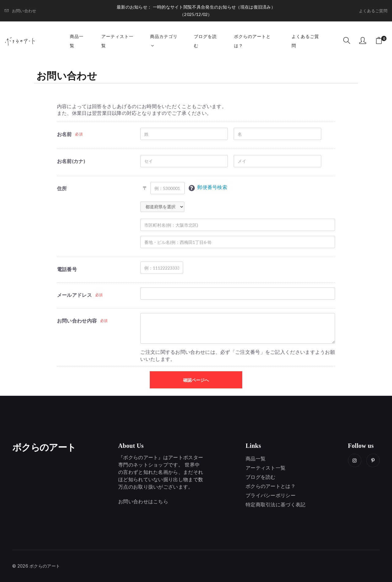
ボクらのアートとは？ (252, 41)
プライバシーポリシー (271, 495)
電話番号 (67, 269)
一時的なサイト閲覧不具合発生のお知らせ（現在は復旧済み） (214, 7)
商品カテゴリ (164, 41)
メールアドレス (74, 295)
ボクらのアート (44, 448)
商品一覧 (77, 41)
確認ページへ (196, 380)
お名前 (64, 134)
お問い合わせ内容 (77, 321)
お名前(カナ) (71, 161)
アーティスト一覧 (117, 41)
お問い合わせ (20, 11)
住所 (62, 188)
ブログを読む (205, 41)
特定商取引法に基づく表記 (276, 505)
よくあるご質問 (373, 11)
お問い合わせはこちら (143, 501)
